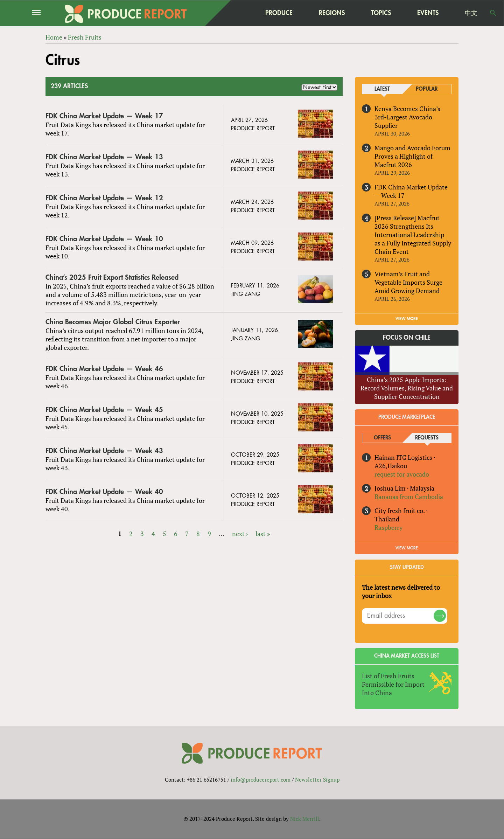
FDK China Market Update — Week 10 (104, 239)
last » (263, 534)
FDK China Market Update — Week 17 (104, 116)
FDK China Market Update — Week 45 (104, 410)
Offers (382, 438)
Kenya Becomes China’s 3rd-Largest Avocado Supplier (407, 117)
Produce (279, 13)
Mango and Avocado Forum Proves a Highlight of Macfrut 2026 (412, 156)
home (235, 13)
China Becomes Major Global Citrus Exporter (113, 322)
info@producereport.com (261, 780)
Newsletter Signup (317, 780)
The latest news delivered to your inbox (401, 591)
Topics (381, 13)
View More (407, 548)
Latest (382, 89)
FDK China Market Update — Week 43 (104, 451)
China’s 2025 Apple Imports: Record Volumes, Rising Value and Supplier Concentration (407, 388)
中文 (471, 13)
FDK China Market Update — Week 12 (104, 198)
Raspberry (388, 527)
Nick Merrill (305, 819)
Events (428, 13)
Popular (427, 89)
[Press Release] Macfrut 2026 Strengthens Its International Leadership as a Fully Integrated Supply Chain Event (413, 235)
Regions (332, 13)
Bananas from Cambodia (409, 497)
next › (240, 534)
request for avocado (402, 474)
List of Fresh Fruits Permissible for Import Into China (393, 684)
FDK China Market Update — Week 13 (104, 157)
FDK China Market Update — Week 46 (104, 369)
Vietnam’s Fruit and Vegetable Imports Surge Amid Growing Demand (408, 282)
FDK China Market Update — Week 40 (104, 492)
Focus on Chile (407, 338)
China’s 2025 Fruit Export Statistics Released (112, 278)
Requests (427, 438)
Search (493, 13)
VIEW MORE (407, 319)
